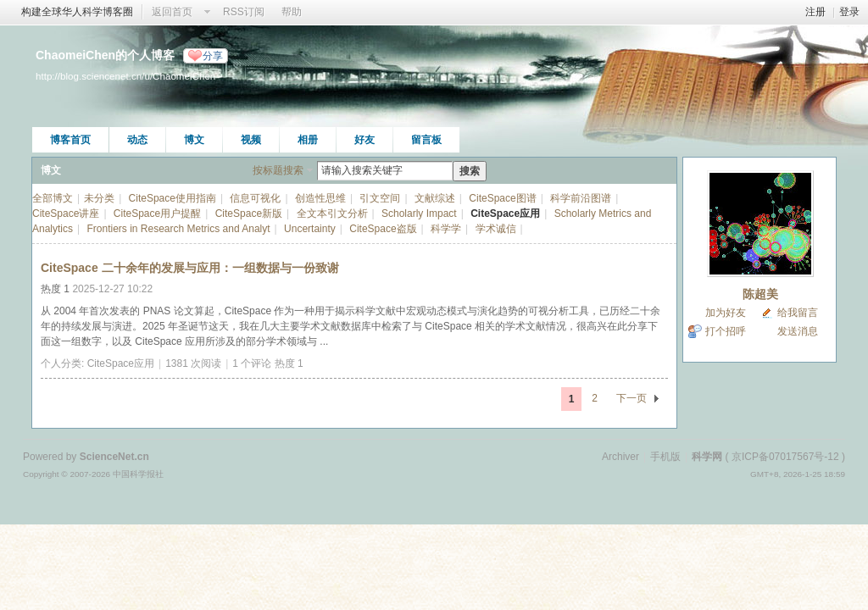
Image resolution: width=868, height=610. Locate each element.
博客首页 (70, 140)
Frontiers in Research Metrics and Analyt (179, 229)
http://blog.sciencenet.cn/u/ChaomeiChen (125, 76)
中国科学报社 (138, 474)
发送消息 (798, 331)
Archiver (620, 457)
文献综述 (435, 198)
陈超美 (760, 294)
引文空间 (380, 198)
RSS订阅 (244, 12)
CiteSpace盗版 (383, 229)
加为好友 (726, 313)
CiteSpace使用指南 (172, 198)
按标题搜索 (278, 170)
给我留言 (798, 313)
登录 (849, 12)
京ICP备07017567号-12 (785, 457)
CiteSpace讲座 (66, 213)
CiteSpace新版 (249, 213)
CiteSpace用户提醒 (157, 213)
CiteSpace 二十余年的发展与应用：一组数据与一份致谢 (190, 268)
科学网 (707, 457)
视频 (251, 140)
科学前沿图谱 (581, 198)
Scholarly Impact (419, 213)
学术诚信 (496, 229)
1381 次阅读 (193, 363)
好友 (364, 140)
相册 (308, 140)
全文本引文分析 (332, 213)
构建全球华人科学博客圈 (77, 12)
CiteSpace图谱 (502, 198)
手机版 (665, 457)
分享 (213, 56)
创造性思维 (320, 198)
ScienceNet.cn (114, 457)
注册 (815, 12)
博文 (194, 140)
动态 (137, 140)
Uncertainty (310, 229)
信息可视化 (255, 198)
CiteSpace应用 (505, 213)
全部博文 (53, 198)
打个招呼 (726, 331)
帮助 (292, 12)
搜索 (470, 171)
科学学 (446, 229)
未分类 (99, 198)
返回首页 (172, 12)
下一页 (632, 398)
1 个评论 (252, 363)
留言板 (426, 140)
